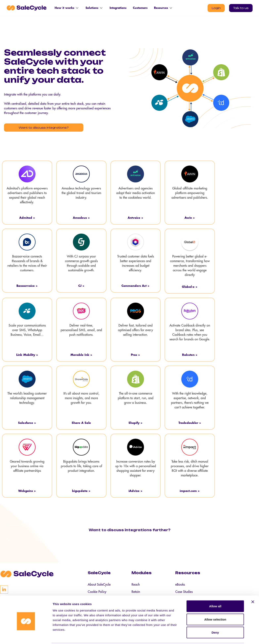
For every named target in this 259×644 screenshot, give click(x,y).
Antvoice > (136, 217)
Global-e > (190, 286)
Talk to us (241, 8)
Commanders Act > (136, 285)
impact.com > (190, 490)
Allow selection (215, 605)
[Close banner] (253, 587)
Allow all (215, 591)
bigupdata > (81, 490)
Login (216, 8)
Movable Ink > (81, 354)
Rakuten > (190, 354)
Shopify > (136, 422)
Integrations (118, 8)
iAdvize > (136, 490)
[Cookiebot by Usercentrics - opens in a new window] (26, 636)
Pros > (136, 354)
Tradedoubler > (190, 422)
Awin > (190, 217)
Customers (140, 8)
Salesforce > (27, 422)
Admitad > (27, 217)
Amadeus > (81, 217)
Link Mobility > (27, 354)
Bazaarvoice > (27, 285)
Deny (215, 618)
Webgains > (27, 490)
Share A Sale (81, 422)
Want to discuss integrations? (39, 128)
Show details (211, 636)
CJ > (81, 285)
